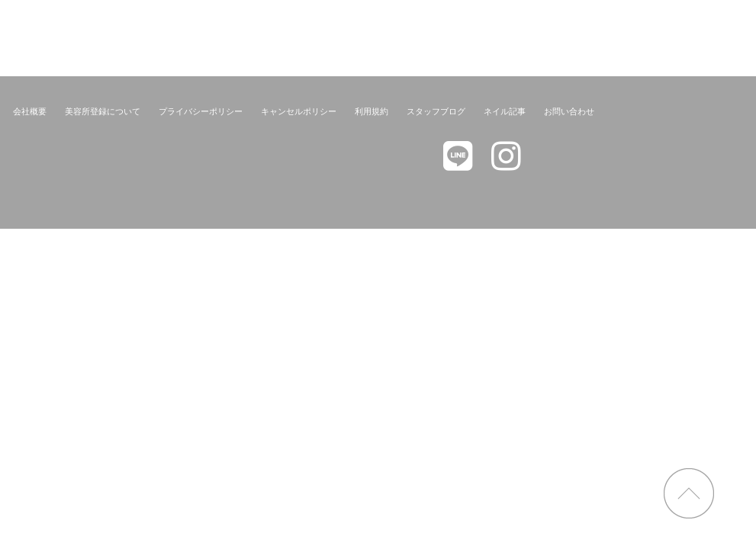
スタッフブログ (436, 111)
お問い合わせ (569, 111)
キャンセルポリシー (299, 111)
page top (689, 493)
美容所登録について (103, 111)
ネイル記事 (505, 111)
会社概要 (30, 111)
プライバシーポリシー (201, 111)
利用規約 (372, 111)
